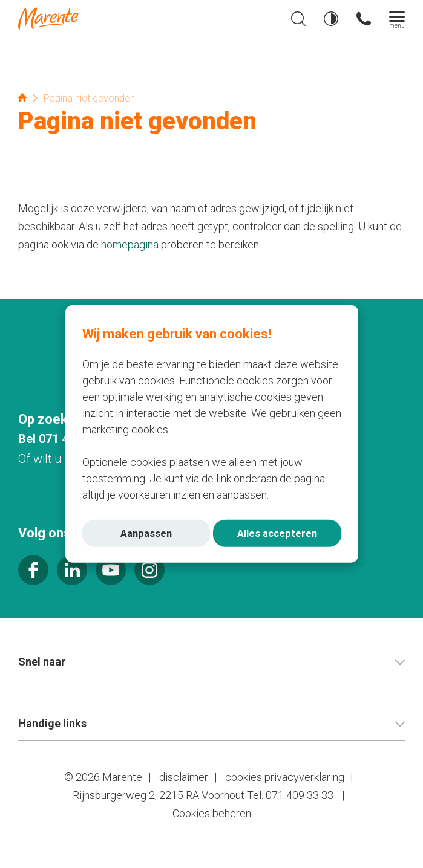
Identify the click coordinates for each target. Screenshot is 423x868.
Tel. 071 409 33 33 (290, 795)
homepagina (130, 245)
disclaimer (184, 777)
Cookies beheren (212, 813)
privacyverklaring (304, 777)
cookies (244, 777)
